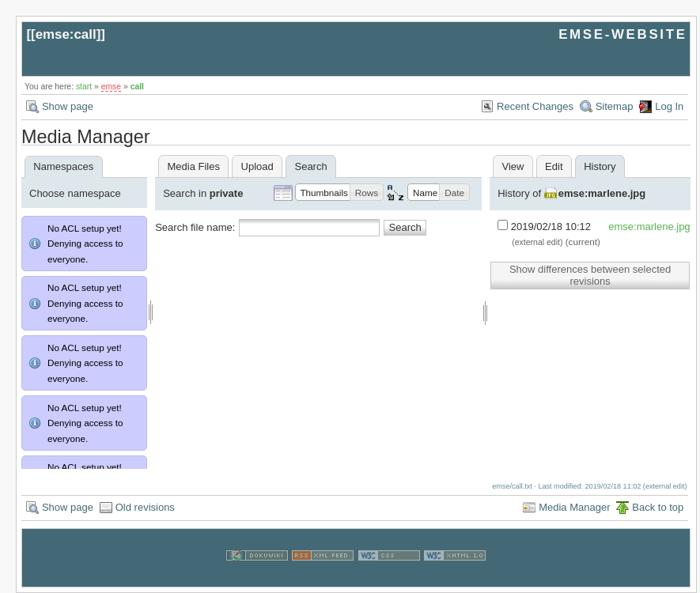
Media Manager (574, 507)
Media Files (193, 166)
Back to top (658, 507)
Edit (554, 166)
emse (111, 87)
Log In (669, 106)
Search (405, 227)
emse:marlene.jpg (602, 193)
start (84, 87)
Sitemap (615, 106)
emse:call (66, 34)
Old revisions (145, 507)
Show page (68, 106)
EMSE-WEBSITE (622, 34)
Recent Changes (535, 106)
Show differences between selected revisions (590, 275)
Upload (257, 166)
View (513, 166)
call (137, 87)
